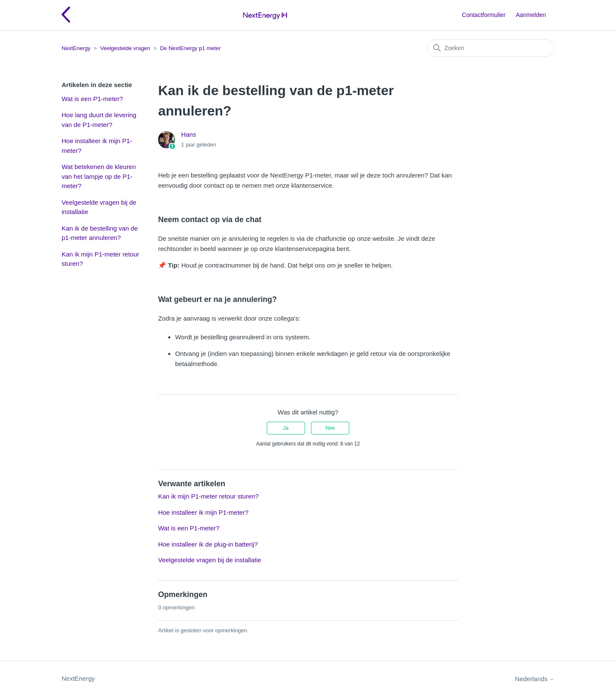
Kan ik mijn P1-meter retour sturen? (100, 259)
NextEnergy (76, 48)
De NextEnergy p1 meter (190, 48)
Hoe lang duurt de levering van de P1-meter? (99, 120)
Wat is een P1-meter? (92, 99)
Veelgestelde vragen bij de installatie (99, 207)
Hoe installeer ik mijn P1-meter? (97, 146)
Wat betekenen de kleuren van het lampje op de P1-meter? (99, 176)
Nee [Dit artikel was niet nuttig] (330, 428)
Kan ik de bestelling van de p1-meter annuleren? (100, 233)
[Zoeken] (491, 48)
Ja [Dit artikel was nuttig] (286, 428)
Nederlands (535, 679)
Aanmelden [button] (531, 15)
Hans (188, 134)
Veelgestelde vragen (125, 48)
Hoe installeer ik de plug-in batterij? (208, 544)
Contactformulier (484, 15)
